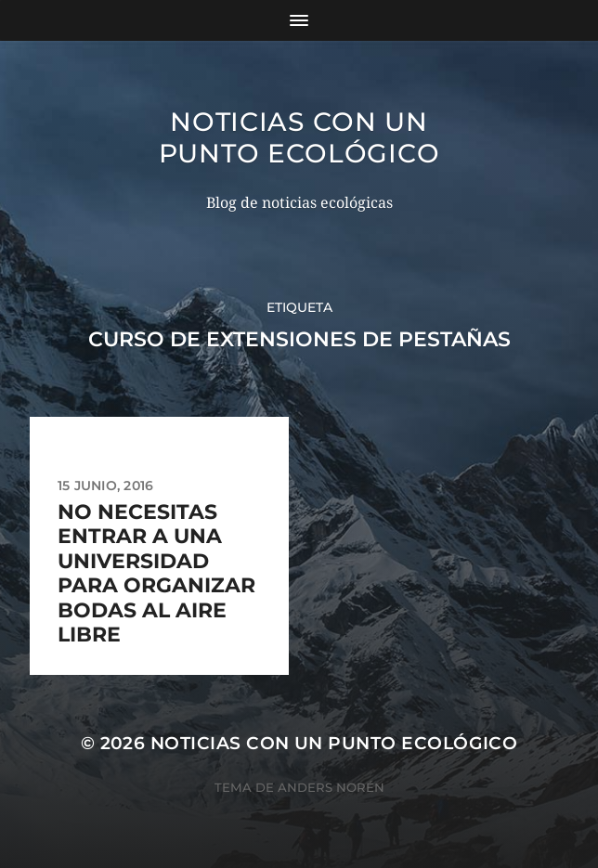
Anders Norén (331, 787)
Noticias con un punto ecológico (299, 137)
